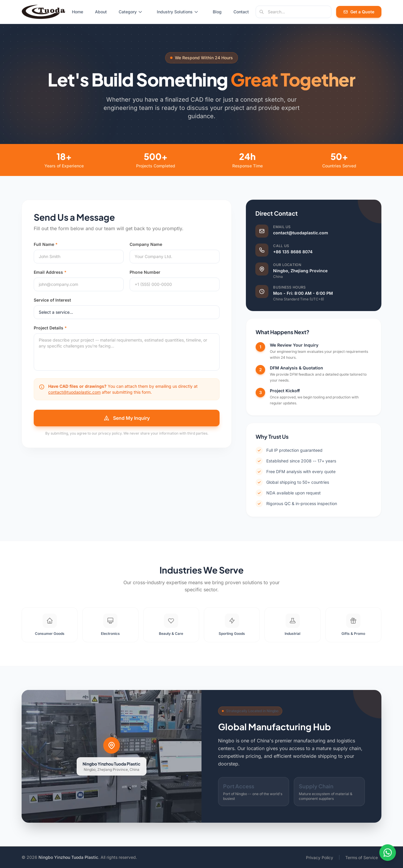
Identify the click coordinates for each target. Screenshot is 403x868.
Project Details (50, 328)
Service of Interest (52, 300)
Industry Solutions (178, 12)
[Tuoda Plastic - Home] (43, 12)
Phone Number (145, 272)
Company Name (146, 244)
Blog (217, 12)
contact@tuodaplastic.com (74, 392)
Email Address (50, 272)
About (101, 12)
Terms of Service (362, 857)
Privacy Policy (320, 857)
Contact (241, 12)
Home (78, 12)
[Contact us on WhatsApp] (388, 853)
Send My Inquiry (127, 418)
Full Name (46, 244)
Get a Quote (359, 12)
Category (131, 12)
